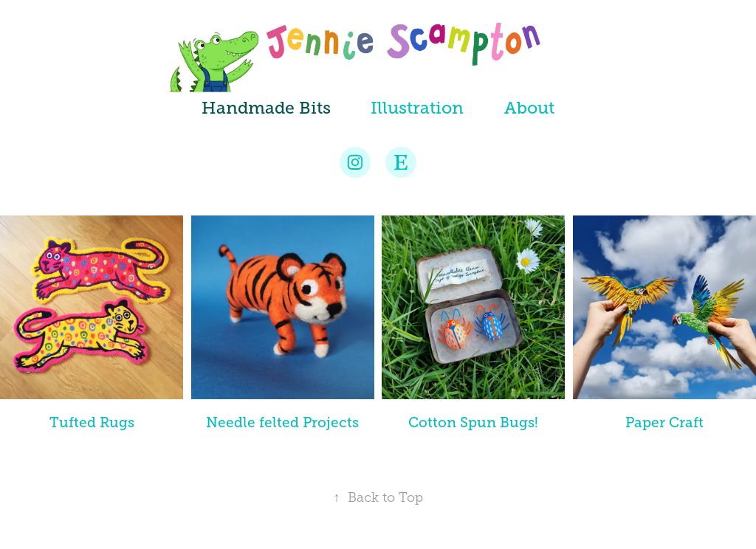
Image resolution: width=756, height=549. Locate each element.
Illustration (417, 108)
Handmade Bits (266, 108)
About (529, 108)
